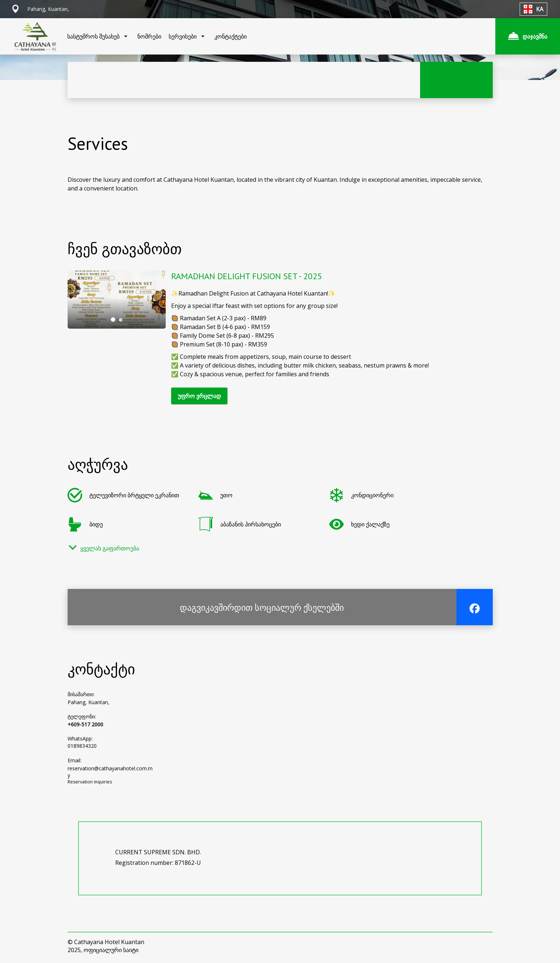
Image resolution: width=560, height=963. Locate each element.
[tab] (113, 320)
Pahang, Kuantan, (88, 702)
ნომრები (149, 36)
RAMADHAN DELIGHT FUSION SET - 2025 (247, 276)
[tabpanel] (117, 300)
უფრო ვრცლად (199, 396)
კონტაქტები (231, 36)
